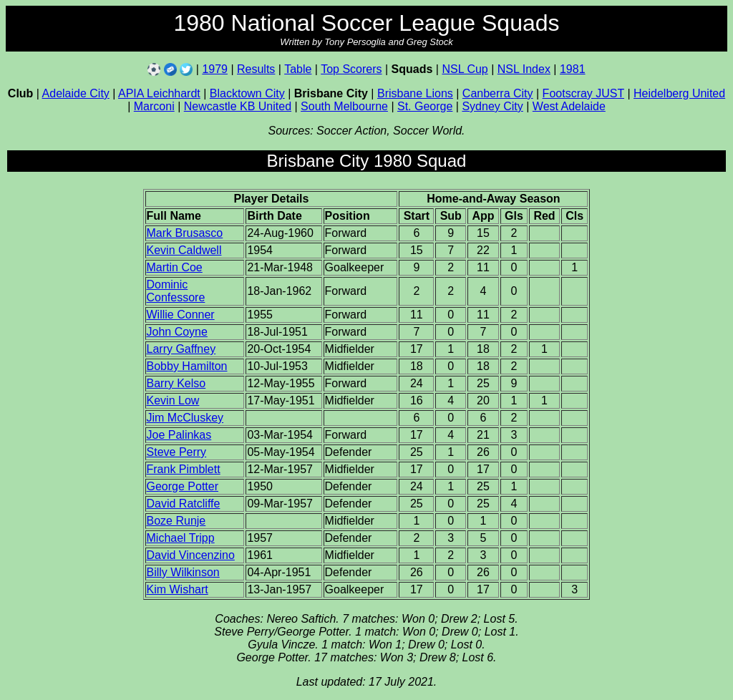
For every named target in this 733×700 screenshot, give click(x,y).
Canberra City (498, 93)
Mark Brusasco (185, 233)
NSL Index (524, 69)
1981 (573, 69)
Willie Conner (181, 315)
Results (256, 69)
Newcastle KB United (238, 106)
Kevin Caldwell (184, 250)
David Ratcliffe (184, 504)
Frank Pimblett (184, 469)
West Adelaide (569, 106)
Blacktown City (247, 93)
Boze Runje (176, 521)
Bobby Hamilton (187, 366)
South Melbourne (344, 106)
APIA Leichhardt (159, 93)
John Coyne (177, 332)
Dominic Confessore (176, 291)
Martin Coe (175, 267)
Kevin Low (173, 400)
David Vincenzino (191, 555)
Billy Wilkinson (183, 572)
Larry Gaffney (181, 349)
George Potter (183, 486)
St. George (425, 106)
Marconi (154, 106)
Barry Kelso (176, 383)
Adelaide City (76, 93)
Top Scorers (351, 69)
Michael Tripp (181, 538)
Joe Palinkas (179, 435)
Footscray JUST (583, 93)
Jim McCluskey (185, 418)
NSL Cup (465, 69)
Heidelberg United (679, 93)
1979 (215, 69)
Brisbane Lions (415, 93)
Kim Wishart (178, 589)
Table (298, 69)
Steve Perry (177, 452)
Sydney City (492, 106)
